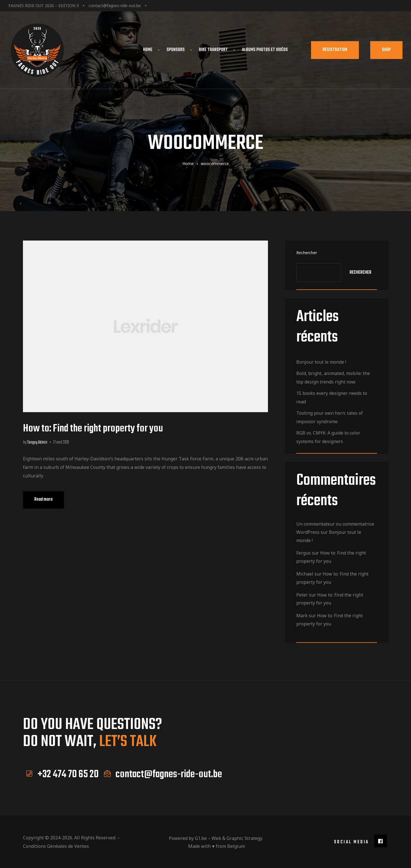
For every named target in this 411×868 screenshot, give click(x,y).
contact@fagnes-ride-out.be (115, 6)
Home (148, 50)
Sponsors (176, 50)
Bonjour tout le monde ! (321, 362)
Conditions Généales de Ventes (56, 846)
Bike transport (213, 50)
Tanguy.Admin (37, 443)
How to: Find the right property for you (93, 429)
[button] (335, 50)
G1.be (201, 838)
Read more (49, 497)
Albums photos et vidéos (267, 50)
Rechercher (307, 253)
